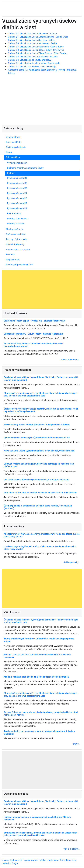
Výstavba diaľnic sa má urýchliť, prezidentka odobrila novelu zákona (37, 438)
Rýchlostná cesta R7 (17, 203)
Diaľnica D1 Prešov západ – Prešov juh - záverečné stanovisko (34, 321)
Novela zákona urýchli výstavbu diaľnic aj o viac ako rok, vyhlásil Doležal (39, 451)
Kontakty (10, 254)
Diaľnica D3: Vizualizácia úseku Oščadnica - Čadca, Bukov (36, 47)
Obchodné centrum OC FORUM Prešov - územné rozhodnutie (34, 334)
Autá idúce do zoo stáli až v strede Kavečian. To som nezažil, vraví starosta (40, 493)
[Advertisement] (42, 101)
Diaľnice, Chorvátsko (17, 219)
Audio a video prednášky (18, 250)
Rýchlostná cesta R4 (17, 193)
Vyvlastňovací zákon (17, 163)
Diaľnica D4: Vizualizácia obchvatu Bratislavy (29, 60)
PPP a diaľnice (14, 213)
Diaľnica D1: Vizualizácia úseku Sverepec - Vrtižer (32, 40)
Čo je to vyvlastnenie (16, 147)
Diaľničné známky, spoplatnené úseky (25, 168)
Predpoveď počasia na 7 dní (20, 265)
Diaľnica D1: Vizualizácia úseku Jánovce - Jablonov (32, 33)
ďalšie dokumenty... (71, 360)
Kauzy (9, 152)
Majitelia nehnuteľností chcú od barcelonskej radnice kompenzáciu (37, 677)
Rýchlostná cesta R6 (17, 198)
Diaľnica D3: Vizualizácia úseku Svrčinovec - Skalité (32, 43)
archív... (76, 744)
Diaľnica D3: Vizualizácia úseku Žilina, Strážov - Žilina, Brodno (37, 53)
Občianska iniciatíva (16, 234)
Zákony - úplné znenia (17, 239)
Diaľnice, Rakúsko (16, 224)
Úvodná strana (13, 137)
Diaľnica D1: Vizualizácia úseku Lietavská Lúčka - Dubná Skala (38, 37)
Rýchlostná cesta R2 (17, 183)
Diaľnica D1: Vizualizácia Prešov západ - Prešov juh (32, 66)
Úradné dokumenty (15, 244)
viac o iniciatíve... (72, 849)
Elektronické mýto (15, 229)
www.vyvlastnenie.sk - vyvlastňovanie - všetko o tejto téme (30, 860)
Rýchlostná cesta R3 (17, 188)
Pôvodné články (14, 142)
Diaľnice (11, 173)
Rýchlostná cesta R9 (17, 208)
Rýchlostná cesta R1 (17, 178)
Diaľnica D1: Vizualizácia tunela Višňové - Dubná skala (34, 63)
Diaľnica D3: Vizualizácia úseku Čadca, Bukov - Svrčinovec (36, 50)
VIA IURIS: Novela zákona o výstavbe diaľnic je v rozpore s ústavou (36, 480)
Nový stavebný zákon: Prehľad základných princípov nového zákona (37, 425)
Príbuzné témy (13, 157)
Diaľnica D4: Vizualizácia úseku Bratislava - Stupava (33, 57)
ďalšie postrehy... (72, 562)
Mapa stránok (13, 260)
